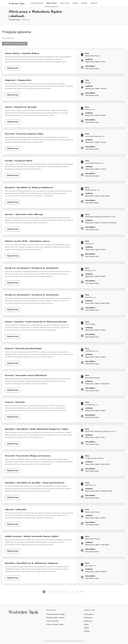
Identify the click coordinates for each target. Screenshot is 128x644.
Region (75, 3)
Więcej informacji (13, 68)
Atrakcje (94, 3)
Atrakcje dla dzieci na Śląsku (56, 614)
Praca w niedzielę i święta (55, 624)
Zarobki (84, 3)
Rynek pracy (65, 3)
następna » (83, 592)
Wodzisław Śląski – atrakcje (55, 618)
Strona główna (37, 3)
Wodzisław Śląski (14, 20)
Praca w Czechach (52, 621)
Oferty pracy (52, 3)
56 (77, 592)
